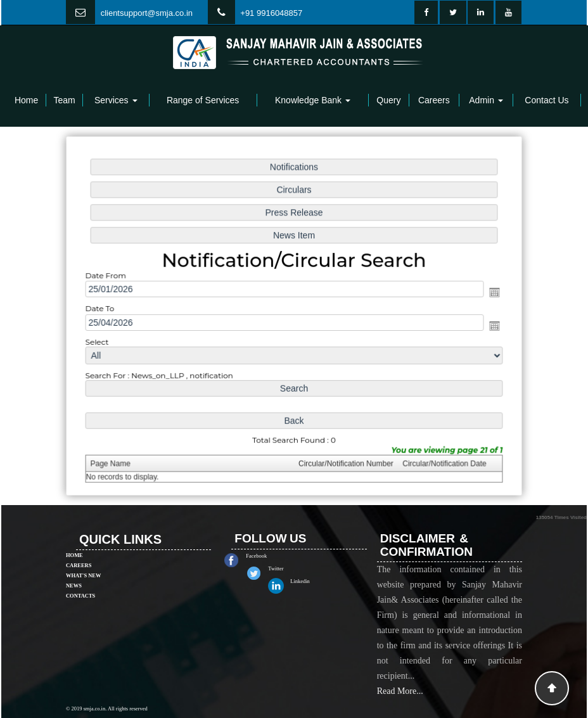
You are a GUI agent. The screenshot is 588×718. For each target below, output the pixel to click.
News (74, 570)
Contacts (80, 580)
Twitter (291, 568)
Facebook (272, 556)
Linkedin (315, 581)
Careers (434, 100)
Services (116, 100)
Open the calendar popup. (489, 293)
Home (26, 100)
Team (64, 100)
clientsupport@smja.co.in (147, 13)
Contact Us (546, 100)
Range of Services (203, 100)
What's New (83, 560)
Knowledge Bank (313, 100)
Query (388, 100)
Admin (486, 100)
